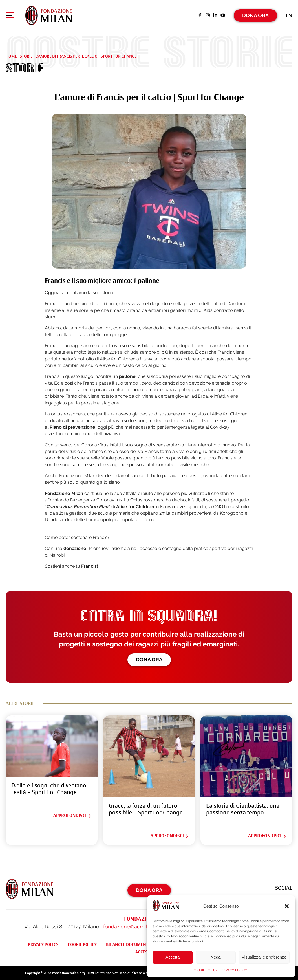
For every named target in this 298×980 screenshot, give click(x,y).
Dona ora (149, 659)
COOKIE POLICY (205, 970)
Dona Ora (255, 15)
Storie (26, 56)
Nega (216, 957)
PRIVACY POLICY (234, 970)
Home (11, 56)
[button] (287, 906)
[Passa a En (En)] (289, 15)
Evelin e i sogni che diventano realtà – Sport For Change (49, 789)
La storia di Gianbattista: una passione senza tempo (243, 809)
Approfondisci (73, 816)
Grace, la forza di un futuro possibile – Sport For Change (146, 809)
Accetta (173, 957)
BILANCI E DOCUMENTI (128, 944)
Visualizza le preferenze (264, 957)
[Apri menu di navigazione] (10, 17)
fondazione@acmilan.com (134, 927)
